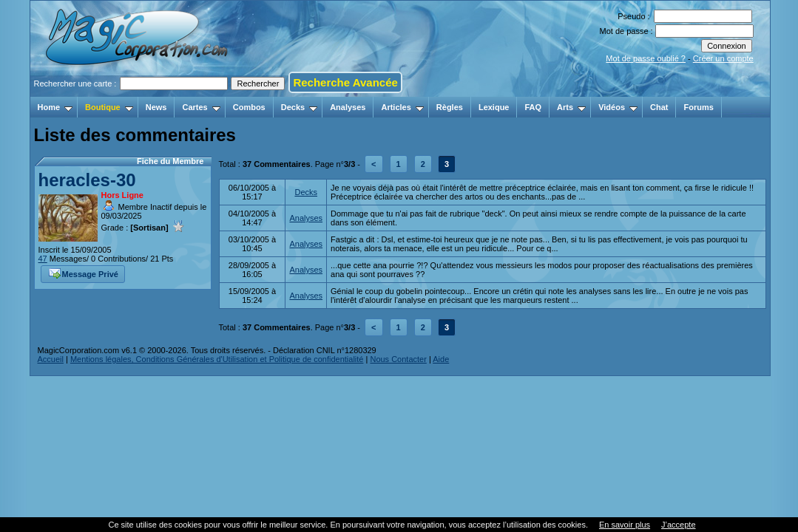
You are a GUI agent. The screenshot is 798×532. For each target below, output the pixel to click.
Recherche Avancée (345, 82)
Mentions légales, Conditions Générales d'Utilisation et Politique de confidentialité (217, 359)
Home (55, 107)
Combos (249, 107)
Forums (698, 107)
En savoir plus (625, 525)
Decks (299, 107)
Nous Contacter (398, 359)
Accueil (51, 359)
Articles (402, 107)
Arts (571, 107)
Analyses (348, 107)
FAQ (533, 107)
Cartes (201, 107)
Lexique (494, 107)
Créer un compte (723, 58)
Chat (659, 107)
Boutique (109, 107)
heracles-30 (87, 180)
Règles (450, 107)
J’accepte (678, 525)
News (156, 107)
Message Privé (84, 273)
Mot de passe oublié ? (646, 58)
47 (43, 259)
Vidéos (618, 107)
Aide (441, 359)
